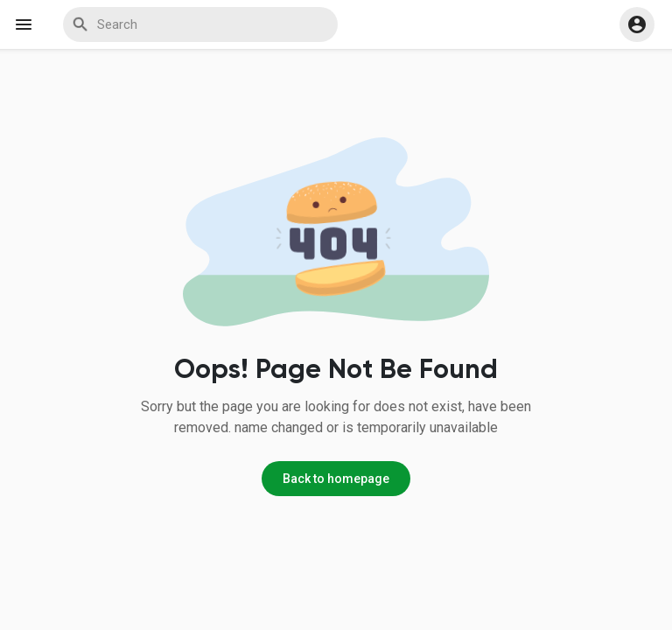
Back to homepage (336, 479)
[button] (637, 24)
